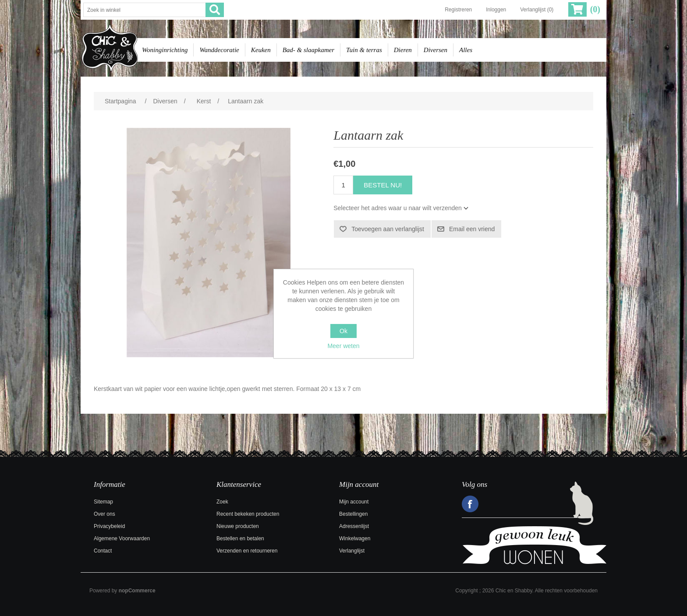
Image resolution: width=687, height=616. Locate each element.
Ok (343, 331)
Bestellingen (353, 514)
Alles (466, 50)
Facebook (470, 504)
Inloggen (496, 10)
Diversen (436, 50)
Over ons (104, 514)
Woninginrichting (165, 50)
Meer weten (343, 346)
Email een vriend (472, 229)
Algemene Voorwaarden (122, 539)
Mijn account (354, 502)
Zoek (222, 502)
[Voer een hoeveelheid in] (343, 185)
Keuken (261, 50)
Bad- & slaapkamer (308, 50)
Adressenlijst (354, 526)
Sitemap (103, 502)
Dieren (403, 50)
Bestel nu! (383, 185)
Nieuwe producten (238, 526)
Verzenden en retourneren (247, 551)
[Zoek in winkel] (145, 10)
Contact (103, 551)
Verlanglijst (352, 551)
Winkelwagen (355, 539)
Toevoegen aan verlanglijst (388, 229)
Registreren (458, 10)
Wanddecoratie (219, 50)
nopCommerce (137, 591)
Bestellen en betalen (240, 539)
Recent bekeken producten (248, 514)
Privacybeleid (109, 526)
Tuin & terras (364, 50)
